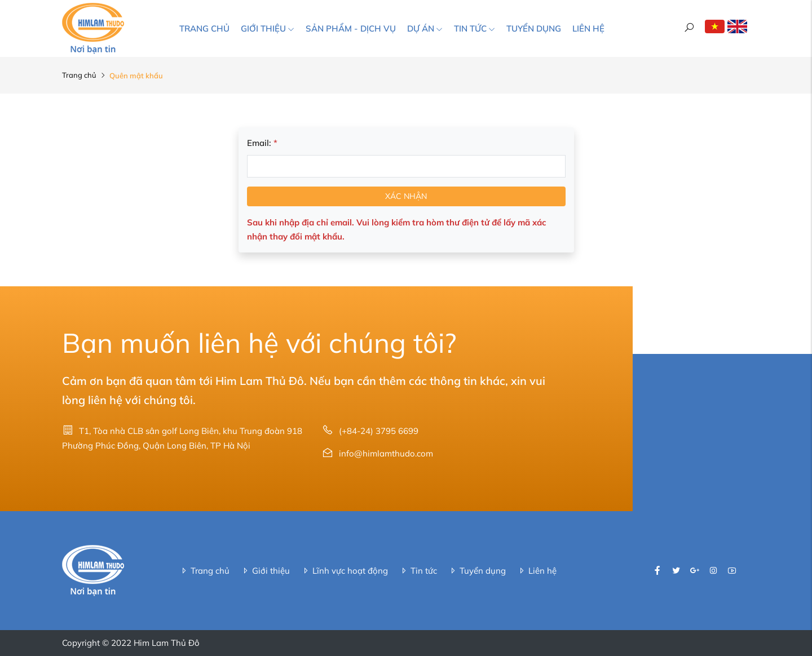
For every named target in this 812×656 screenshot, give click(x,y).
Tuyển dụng (534, 28)
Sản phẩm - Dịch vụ (351, 28)
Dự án (425, 28)
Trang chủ (204, 28)
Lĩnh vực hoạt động (345, 571)
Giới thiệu (268, 28)
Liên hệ (588, 28)
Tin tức (475, 28)
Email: (262, 143)
